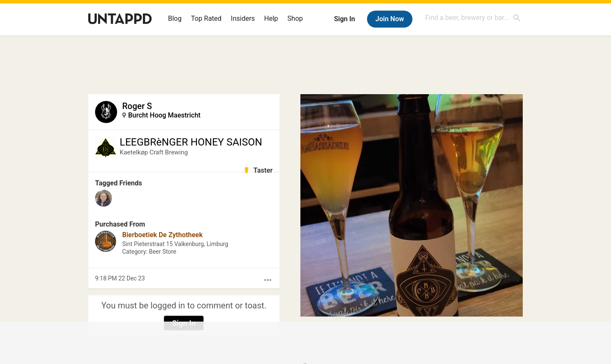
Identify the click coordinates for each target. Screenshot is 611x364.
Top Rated (206, 18)
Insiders (243, 18)
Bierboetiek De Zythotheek (163, 235)
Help (271, 18)
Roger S (137, 106)
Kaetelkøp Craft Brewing (154, 152)
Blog (175, 18)
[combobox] (473, 18)
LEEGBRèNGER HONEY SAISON (191, 142)
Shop (295, 18)
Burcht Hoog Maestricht (164, 115)
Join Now (390, 19)
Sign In (344, 19)
